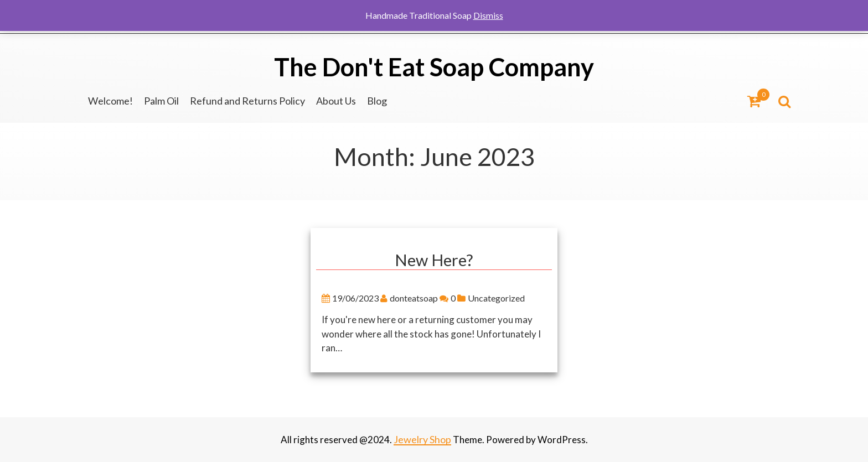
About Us (336, 101)
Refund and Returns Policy (247, 101)
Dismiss (488, 15)
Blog (377, 101)
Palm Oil (161, 101)
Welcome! (110, 101)
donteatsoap (424, 299)
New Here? (434, 260)
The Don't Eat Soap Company (434, 67)
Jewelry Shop (422, 439)
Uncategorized (506, 299)
